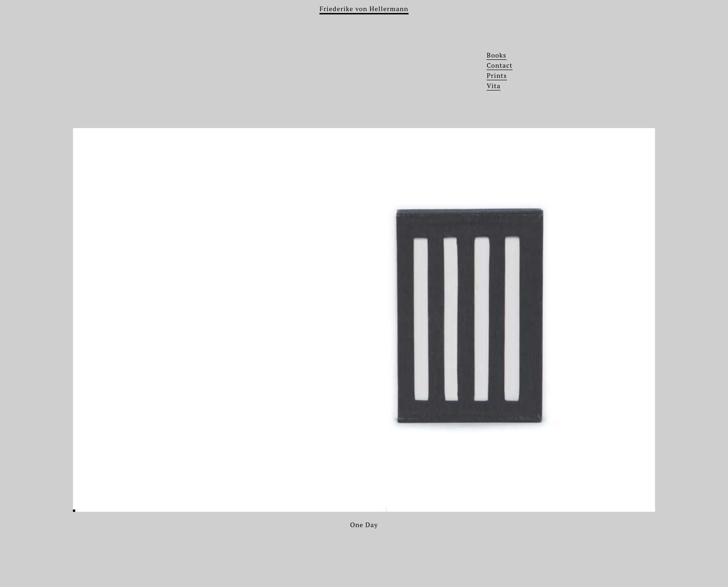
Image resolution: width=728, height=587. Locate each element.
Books (496, 55)
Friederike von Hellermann (364, 9)
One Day (364, 525)
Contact (500, 65)
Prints (497, 75)
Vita (494, 86)
